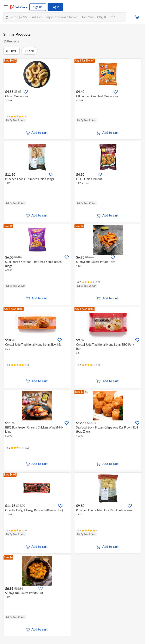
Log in (56, 7)
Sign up (38, 7)
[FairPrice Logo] (19, 7)
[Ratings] (17, 117)
